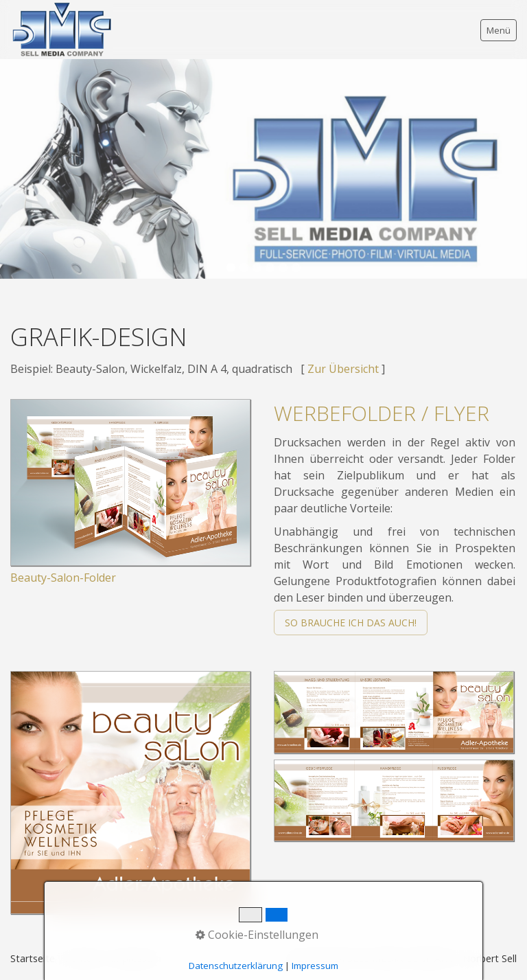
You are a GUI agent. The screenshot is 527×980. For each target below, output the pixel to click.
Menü (499, 30)
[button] (351, 623)
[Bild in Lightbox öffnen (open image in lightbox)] (130, 482)
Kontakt (83, 958)
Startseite (33, 958)
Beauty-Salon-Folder (63, 578)
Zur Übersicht (343, 369)
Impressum (136, 958)
